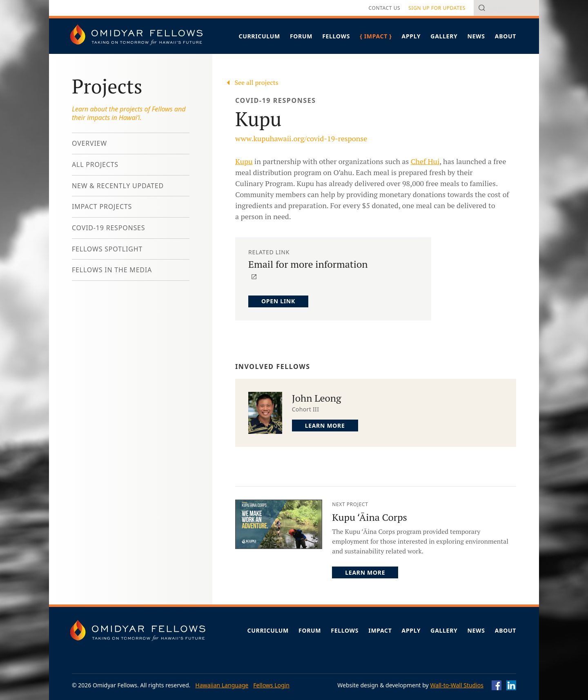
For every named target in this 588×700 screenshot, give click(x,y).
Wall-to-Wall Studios (457, 685)
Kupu (244, 161)
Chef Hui (425, 161)
